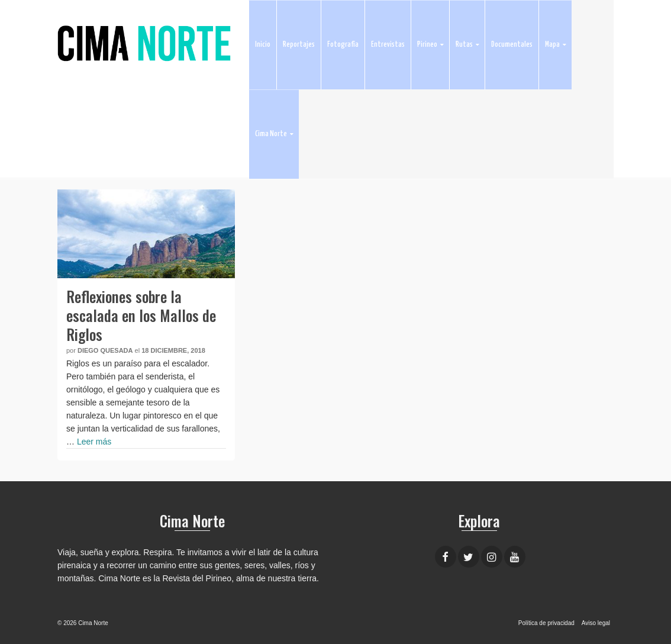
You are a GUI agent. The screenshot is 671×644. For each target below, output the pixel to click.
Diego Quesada (105, 350)
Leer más (94, 442)
